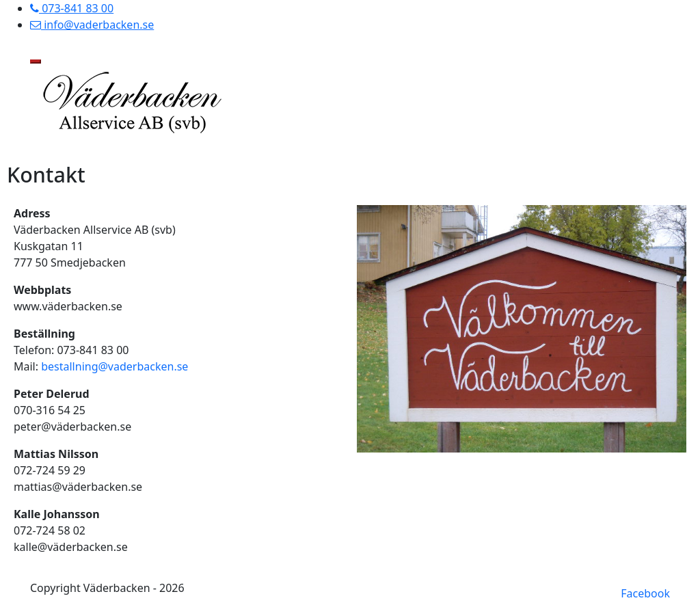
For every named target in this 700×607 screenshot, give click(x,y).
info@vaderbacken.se (92, 25)
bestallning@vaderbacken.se (115, 366)
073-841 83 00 (72, 8)
